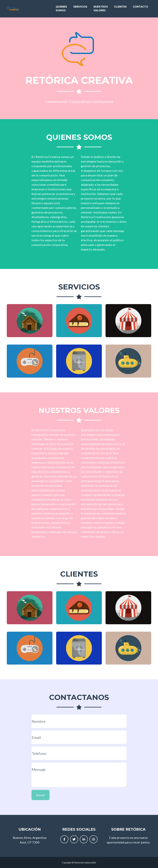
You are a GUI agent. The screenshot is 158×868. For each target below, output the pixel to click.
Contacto (140, 8)
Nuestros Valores (101, 10)
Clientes (120, 8)
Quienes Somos (61, 10)
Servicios (80, 8)
